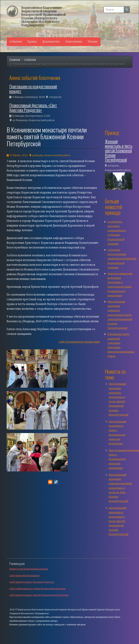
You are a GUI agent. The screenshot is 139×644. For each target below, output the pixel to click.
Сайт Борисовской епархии (24, 576)
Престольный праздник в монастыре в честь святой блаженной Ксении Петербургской (118, 521)
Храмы (32, 42)
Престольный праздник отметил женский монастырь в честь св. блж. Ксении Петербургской (120, 488)
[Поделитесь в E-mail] (50, 482)
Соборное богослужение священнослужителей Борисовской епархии (122, 259)
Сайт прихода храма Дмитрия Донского (32, 582)
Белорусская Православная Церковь (29, 569)
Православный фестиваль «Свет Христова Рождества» (33, 107)
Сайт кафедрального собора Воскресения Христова (37, 589)
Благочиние (74, 42)
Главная (15, 59)
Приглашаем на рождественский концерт (33, 88)
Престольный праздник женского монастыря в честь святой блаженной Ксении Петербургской (120, 315)
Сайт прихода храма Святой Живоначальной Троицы (39, 595)
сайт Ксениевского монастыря (79, 342)
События (16, 42)
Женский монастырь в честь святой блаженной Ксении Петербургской (119, 150)
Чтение (93, 42)
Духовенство (51, 42)
